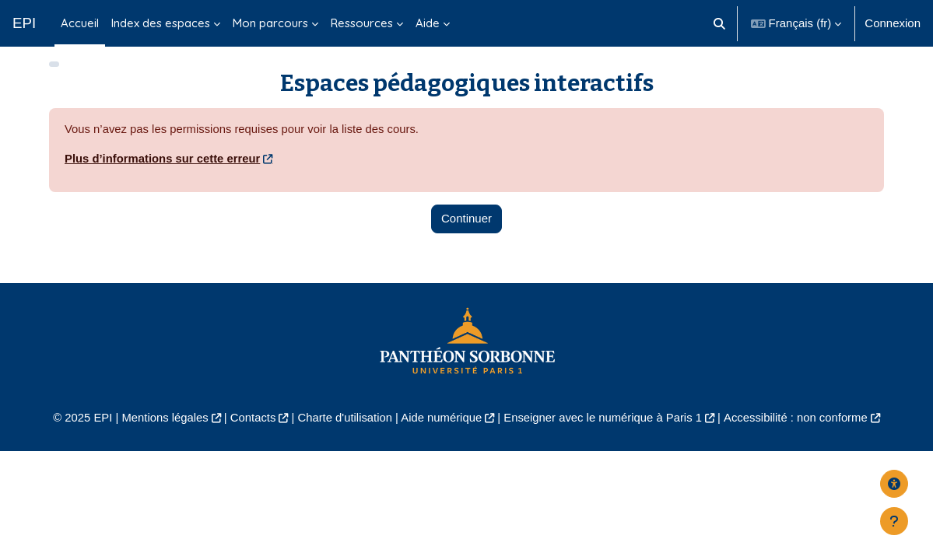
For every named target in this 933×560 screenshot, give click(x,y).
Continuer (466, 230)
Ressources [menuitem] (362, 23)
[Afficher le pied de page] (894, 521)
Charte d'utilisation (344, 430)
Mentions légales (162, 430)
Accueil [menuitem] (80, 23)
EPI (24, 23)
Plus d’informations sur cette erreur (163, 170)
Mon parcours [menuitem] (270, 23)
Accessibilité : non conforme (799, 430)
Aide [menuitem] (428, 23)
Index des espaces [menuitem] (161, 23)
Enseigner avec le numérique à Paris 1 (604, 430)
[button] (719, 23)
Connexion (893, 23)
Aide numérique (441, 430)
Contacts (251, 430)
